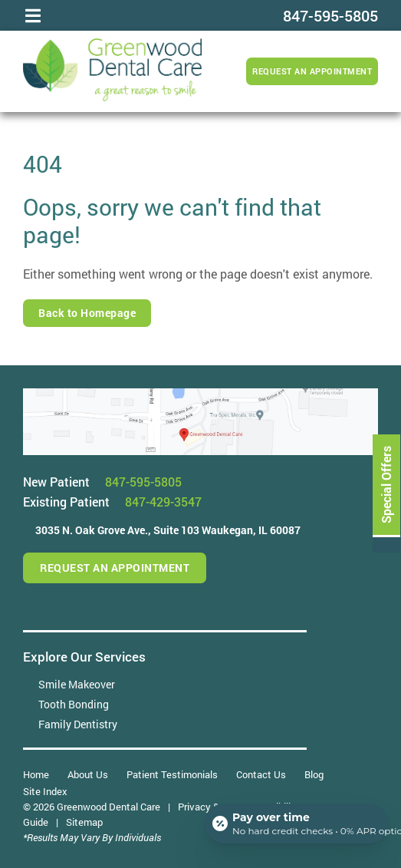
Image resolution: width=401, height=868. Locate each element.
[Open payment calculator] (297, 823)
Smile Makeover (77, 684)
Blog (314, 774)
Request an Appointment (312, 71)
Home (36, 774)
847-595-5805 (143, 482)
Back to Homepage (87, 313)
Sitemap (84, 822)
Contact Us (261, 774)
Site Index (45, 791)
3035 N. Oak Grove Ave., (168, 530)
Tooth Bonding (74, 704)
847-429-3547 (163, 502)
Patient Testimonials (172, 774)
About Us (88, 774)
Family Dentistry (78, 724)
